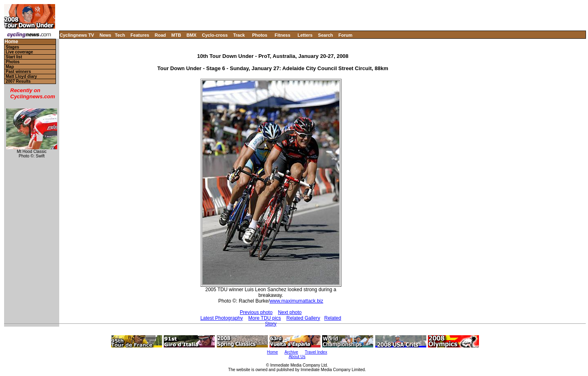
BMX (192, 35)
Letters (305, 35)
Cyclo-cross (215, 35)
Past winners (18, 72)
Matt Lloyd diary (21, 76)
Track (239, 35)
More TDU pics (265, 318)
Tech (120, 35)
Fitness (282, 35)
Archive (291, 352)
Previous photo (256, 312)
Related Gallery (303, 318)
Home (11, 42)
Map (10, 67)
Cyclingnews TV (77, 35)
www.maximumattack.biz (296, 301)
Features (140, 35)
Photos (259, 35)
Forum (345, 35)
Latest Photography (222, 318)
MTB (176, 35)
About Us (297, 357)
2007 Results (18, 81)
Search (326, 35)
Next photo (290, 312)
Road (160, 35)
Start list (14, 57)
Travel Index (316, 352)
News (106, 35)
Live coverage (19, 52)
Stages (12, 47)
